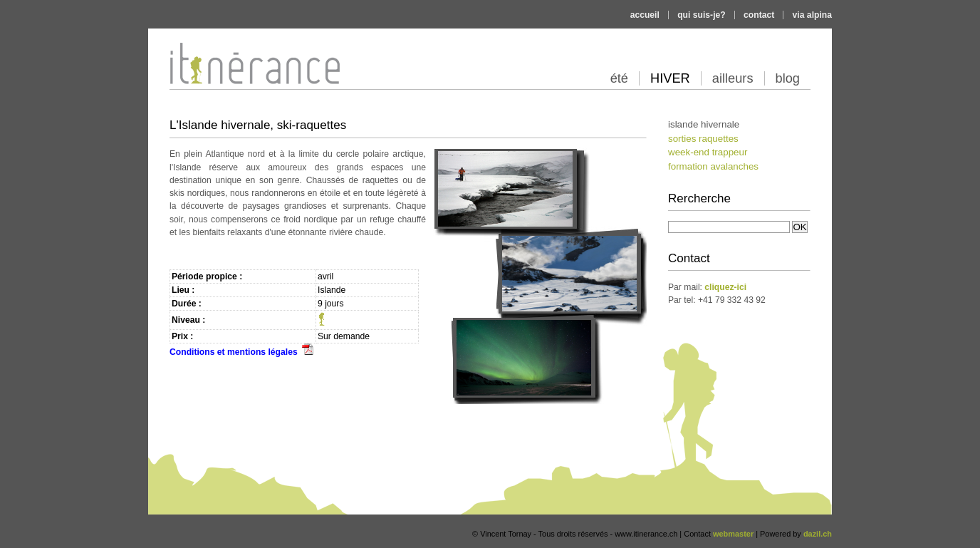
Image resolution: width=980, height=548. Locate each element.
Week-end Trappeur (708, 152)
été (619, 78)
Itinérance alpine (239, 113)
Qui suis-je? (702, 15)
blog (788, 78)
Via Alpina (812, 15)
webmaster (733, 534)
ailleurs (733, 78)
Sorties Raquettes (703, 139)
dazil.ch (818, 534)
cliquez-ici (725, 287)
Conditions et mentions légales (241, 352)
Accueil (645, 15)
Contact (759, 15)
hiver (670, 78)
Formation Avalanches (713, 166)
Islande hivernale (704, 124)
